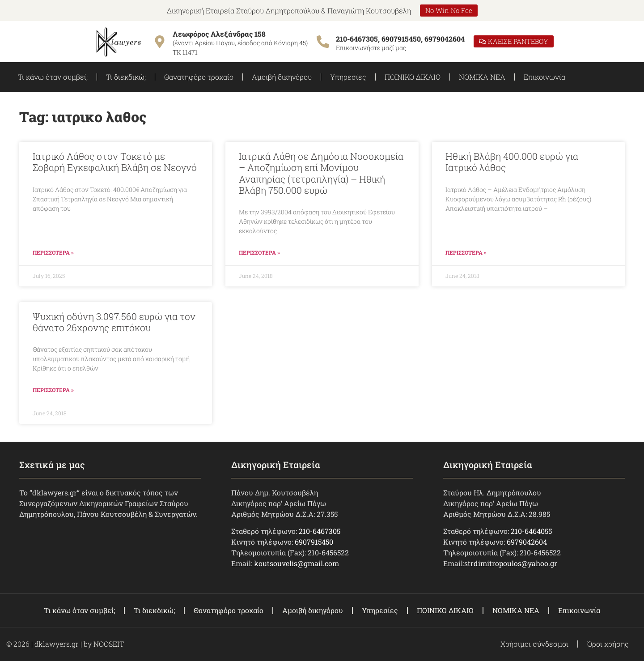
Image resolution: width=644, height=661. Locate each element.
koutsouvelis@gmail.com (297, 563)
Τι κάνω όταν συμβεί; (53, 77)
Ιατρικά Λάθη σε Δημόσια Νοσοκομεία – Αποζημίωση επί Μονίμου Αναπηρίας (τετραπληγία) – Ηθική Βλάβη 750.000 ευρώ (321, 173)
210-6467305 (320, 531)
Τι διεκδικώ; (126, 77)
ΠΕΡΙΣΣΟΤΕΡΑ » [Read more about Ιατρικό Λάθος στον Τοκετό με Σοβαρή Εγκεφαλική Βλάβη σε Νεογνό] (53, 252)
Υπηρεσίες (348, 77)
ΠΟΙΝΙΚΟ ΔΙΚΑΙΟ (413, 77)
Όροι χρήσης (608, 644)
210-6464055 (531, 531)
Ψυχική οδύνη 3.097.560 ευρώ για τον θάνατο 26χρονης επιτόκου (114, 322)
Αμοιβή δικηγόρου (282, 77)
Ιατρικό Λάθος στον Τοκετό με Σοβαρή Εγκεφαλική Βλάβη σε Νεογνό (115, 162)
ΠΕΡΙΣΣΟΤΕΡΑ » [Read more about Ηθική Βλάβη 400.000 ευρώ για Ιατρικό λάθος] (466, 252)
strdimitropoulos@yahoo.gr (511, 563)
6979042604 (527, 542)
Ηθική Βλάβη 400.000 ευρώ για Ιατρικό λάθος (512, 162)
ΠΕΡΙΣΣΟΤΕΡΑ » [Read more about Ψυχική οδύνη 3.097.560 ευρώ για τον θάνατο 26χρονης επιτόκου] (53, 390)
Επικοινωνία (544, 77)
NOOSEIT (109, 644)
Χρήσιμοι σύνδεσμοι (534, 644)
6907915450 (314, 542)
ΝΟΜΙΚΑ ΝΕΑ (482, 77)
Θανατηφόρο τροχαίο (199, 77)
